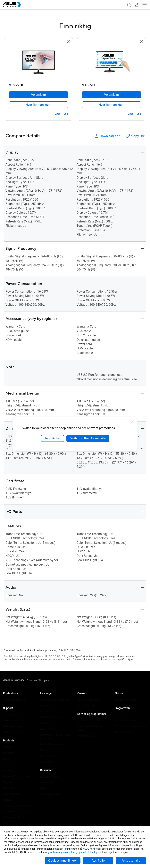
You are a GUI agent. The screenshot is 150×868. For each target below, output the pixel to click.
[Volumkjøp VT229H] (112, 95)
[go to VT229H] (112, 63)
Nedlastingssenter (13, 726)
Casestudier (47, 783)
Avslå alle (98, 861)
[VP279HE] (38, 84)
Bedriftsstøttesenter (126, 700)
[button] (129, 5)
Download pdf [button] (107, 136)
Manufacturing (48, 729)
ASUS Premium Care (14, 732)
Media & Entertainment (53, 744)
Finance (45, 750)
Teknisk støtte (11, 720)
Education (46, 711)
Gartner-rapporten (50, 794)
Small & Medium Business (55, 700)
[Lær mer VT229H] (134, 114)
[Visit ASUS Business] (14, 680)
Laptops (8, 747)
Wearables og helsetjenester (19, 811)
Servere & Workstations (16, 776)
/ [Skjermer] (31, 680)
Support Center (11, 715)
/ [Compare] (43, 680)
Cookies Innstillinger (63, 861)
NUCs (6, 759)
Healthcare (46, 723)
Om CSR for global (87, 706)
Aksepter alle (131, 861)
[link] (38, 105)
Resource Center (49, 777)
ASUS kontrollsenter (125, 720)
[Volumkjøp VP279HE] (38, 95)
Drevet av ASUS (86, 736)
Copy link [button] (135, 136)
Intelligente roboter (13, 817)
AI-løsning (46, 762)
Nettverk (8, 800)
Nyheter (45, 788)
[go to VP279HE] (38, 63)
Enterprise (46, 706)
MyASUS (119, 715)
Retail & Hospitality (51, 717)
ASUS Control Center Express (130, 726)
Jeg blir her (53, 438)
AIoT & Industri (11, 794)
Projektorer (9, 770)
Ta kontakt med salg (14, 700)
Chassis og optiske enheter (18, 806)
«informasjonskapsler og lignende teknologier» (76, 852)
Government (47, 756)
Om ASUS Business (88, 700)
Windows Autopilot (125, 732)
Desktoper (9, 753)
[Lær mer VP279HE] (61, 114)
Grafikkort (9, 788)
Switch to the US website (88, 438)
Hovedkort (9, 782)
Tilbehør (8, 823)
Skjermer (8, 765)
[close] (132, 422)
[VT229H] (112, 84)
